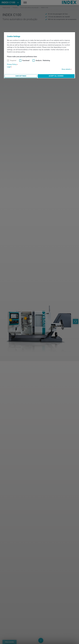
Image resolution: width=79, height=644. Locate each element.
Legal (9, 67)
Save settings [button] (21, 76)
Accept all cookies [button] (56, 76)
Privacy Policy (12, 64)
